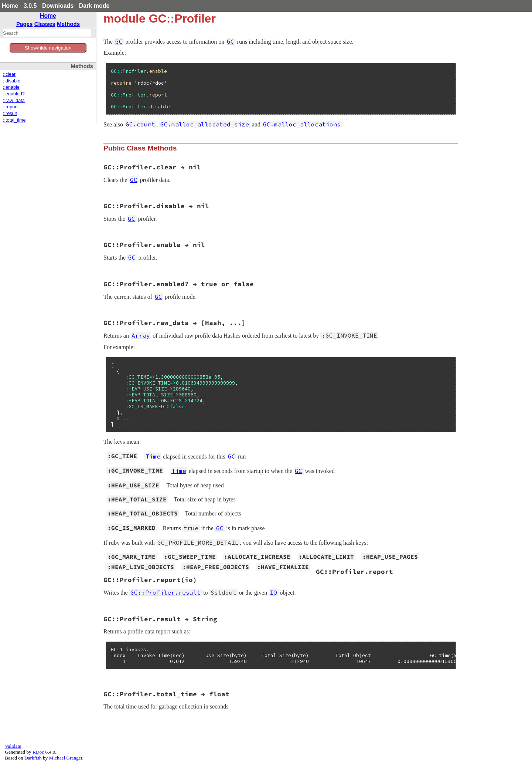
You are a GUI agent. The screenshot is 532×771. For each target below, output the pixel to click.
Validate (13, 746)
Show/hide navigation (48, 48)
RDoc (38, 752)
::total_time (14, 120)
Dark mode (94, 6)
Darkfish (33, 758)
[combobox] (47, 33)
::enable (11, 87)
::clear (9, 74)
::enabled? (14, 94)
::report (10, 107)
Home (10, 6)
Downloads (58, 6)
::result (10, 114)
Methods (68, 24)
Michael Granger (66, 758)
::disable (12, 81)
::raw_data (14, 101)
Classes (45, 24)
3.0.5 (30, 6)
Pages (25, 24)
